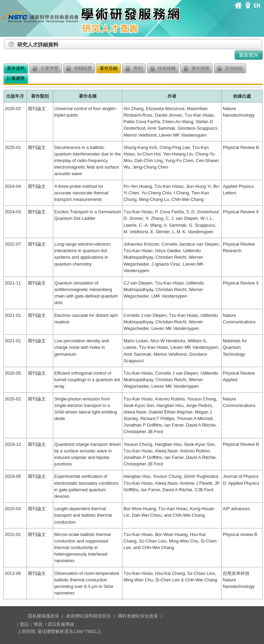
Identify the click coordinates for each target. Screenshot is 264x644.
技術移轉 (163, 69)
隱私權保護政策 (43, 616)
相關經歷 (79, 69)
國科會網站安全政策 (138, 616)
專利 (134, 69)
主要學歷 (46, 69)
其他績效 (230, 69)
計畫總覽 (16, 78)
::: (5, 42)
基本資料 (16, 68)
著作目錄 (109, 68)
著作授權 (196, 69)
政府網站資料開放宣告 (89, 616)
